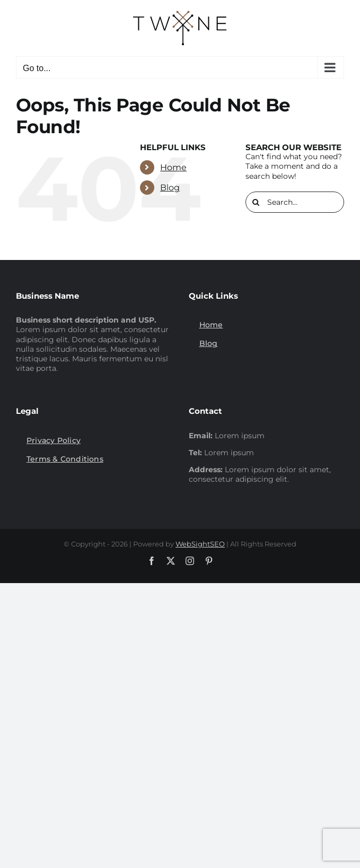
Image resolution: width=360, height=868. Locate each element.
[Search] (256, 202)
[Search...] (295, 202)
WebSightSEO (200, 544)
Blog (170, 188)
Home (173, 167)
